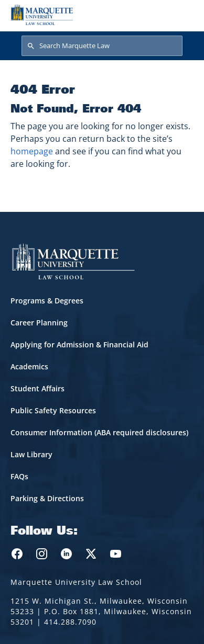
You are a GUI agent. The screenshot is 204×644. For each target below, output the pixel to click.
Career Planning (39, 323)
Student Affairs (37, 388)
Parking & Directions (47, 498)
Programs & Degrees (47, 301)
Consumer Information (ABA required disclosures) (99, 432)
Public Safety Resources (53, 410)
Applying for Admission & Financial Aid (79, 344)
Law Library (31, 454)
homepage (32, 151)
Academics (29, 366)
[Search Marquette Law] (102, 46)
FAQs (19, 476)
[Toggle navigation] (182, 15)
